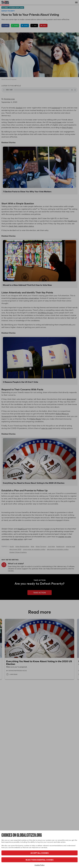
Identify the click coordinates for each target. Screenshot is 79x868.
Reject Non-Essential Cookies (39, 860)
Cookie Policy (40, 865)
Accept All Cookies (39, 853)
